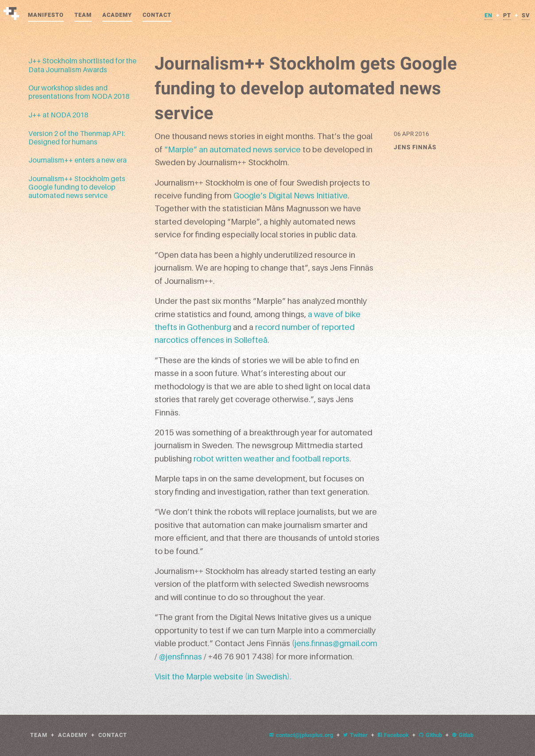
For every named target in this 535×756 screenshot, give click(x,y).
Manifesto (46, 15)
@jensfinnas (180, 656)
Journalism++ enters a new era (78, 160)
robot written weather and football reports (271, 458)
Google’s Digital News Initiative (291, 195)
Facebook (393, 735)
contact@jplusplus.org (301, 735)
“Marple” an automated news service (233, 149)
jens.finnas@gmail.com (336, 643)
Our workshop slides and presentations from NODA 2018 (79, 92)
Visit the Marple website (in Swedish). (223, 676)
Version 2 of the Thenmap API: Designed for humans (77, 138)
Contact (157, 15)
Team (83, 15)
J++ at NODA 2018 (58, 115)
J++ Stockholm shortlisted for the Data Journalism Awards (82, 65)
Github (430, 735)
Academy (117, 15)
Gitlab (463, 735)
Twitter (355, 735)
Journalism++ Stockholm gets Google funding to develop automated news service (77, 187)
